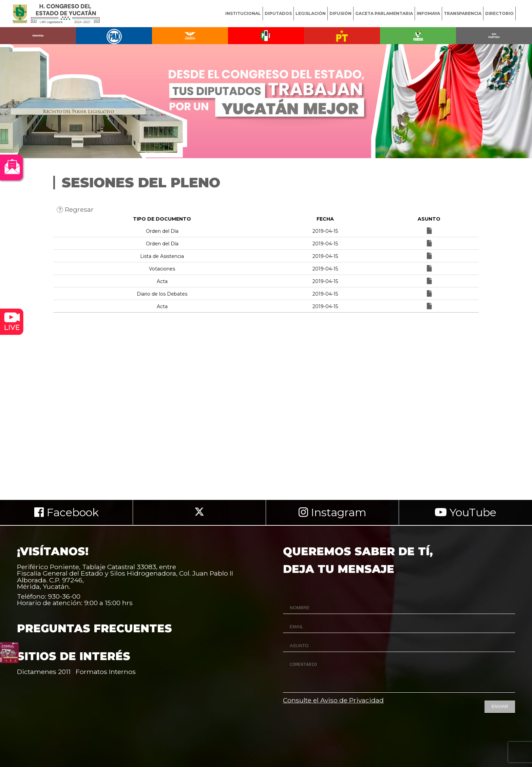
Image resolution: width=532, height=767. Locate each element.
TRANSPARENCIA (463, 13)
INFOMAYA (428, 13)
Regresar (75, 209)
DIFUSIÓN (340, 13)
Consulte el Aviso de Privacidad (333, 700)
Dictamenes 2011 (44, 672)
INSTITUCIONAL (243, 13)
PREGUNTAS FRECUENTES (94, 628)
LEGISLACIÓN (311, 13)
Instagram (332, 512)
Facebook (66, 512)
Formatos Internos (106, 672)
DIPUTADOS (278, 13)
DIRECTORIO (499, 13)
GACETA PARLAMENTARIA (384, 13)
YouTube (465, 512)
